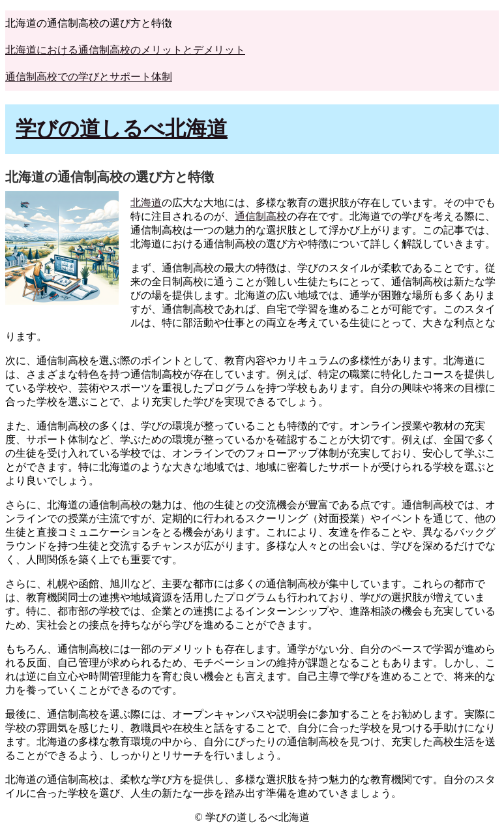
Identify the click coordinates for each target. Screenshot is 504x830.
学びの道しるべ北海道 (122, 129)
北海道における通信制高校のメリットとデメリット (125, 50)
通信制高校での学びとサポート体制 (89, 77)
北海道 (146, 203)
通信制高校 (261, 216)
